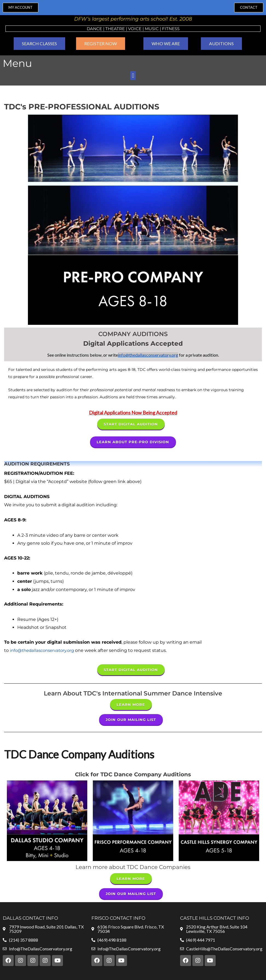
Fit (165, 29)
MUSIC (152, 29)
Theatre (115, 29)
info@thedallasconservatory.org (148, 355)
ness (174, 29)
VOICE (135, 29)
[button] (133, 76)
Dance (94, 29)
